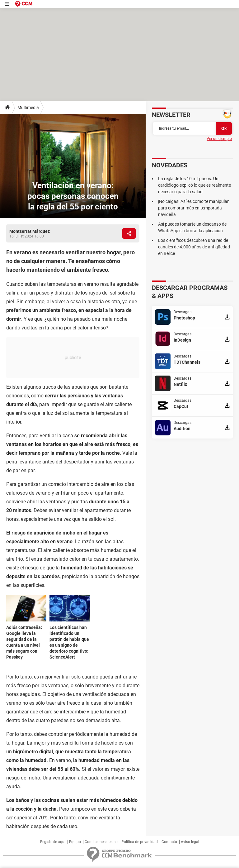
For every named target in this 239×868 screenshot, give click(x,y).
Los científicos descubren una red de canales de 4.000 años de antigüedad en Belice (194, 247)
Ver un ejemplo (219, 139)
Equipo (75, 842)
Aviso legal (190, 842)
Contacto (169, 842)
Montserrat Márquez (30, 231)
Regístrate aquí (53, 842)
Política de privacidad (140, 842)
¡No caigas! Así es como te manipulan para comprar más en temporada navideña (194, 208)
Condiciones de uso (101, 842)
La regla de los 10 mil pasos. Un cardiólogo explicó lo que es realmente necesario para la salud (194, 185)
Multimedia (28, 108)
